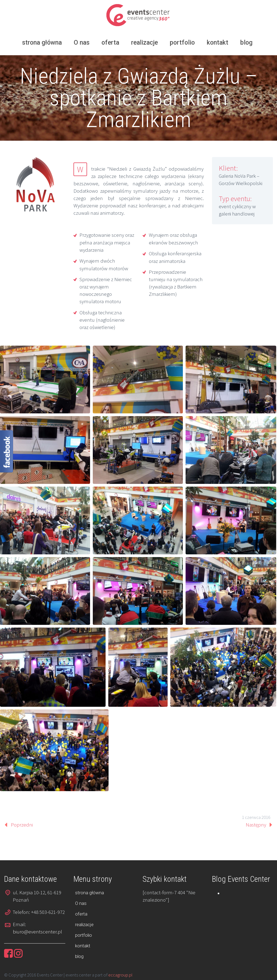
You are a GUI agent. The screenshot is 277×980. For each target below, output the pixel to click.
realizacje (144, 43)
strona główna (42, 43)
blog (246, 43)
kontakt (218, 43)
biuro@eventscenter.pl (37, 932)
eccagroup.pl (120, 975)
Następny (256, 825)
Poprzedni (22, 825)
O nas (82, 43)
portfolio (182, 43)
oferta (110, 43)
